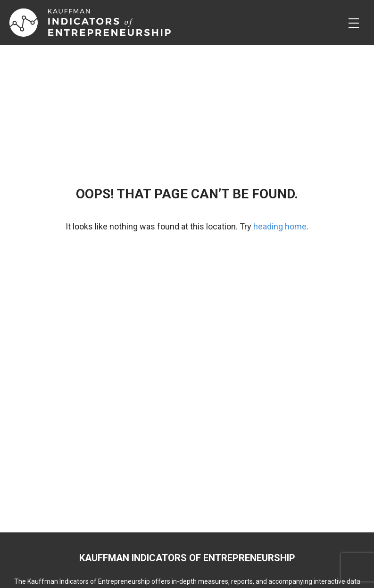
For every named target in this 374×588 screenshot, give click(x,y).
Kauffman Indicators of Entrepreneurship (187, 558)
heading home (280, 226)
